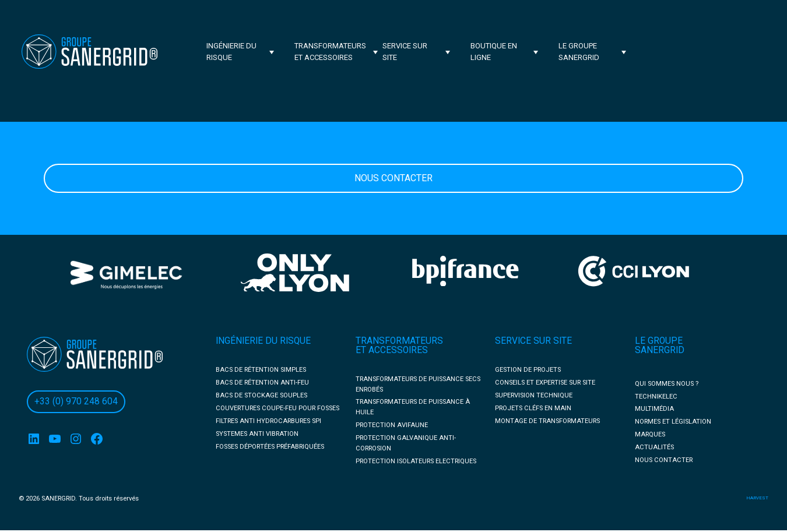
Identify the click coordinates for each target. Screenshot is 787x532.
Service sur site (405, 52)
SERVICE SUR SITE (533, 341)
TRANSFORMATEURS (399, 341)
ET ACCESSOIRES (392, 350)
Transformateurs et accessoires (330, 52)
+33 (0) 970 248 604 (76, 401)
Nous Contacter (394, 178)
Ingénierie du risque (231, 52)
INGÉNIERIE (240, 341)
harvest (757, 498)
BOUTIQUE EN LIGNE (494, 52)
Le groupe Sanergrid (579, 52)
